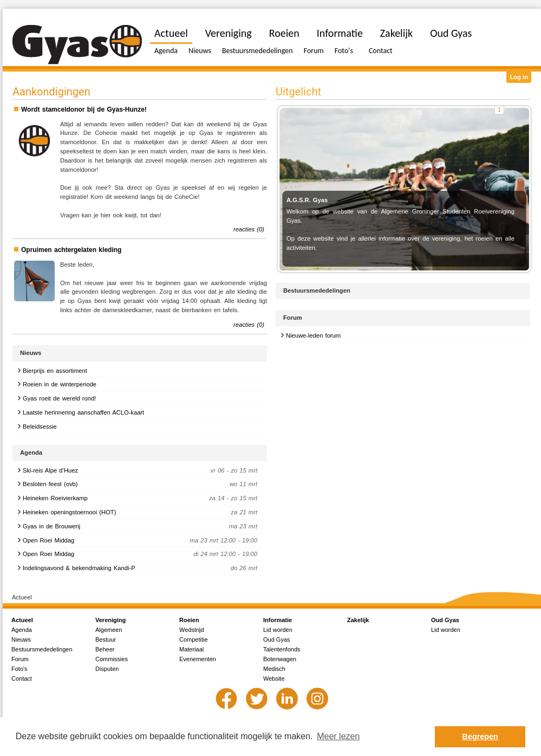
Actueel (171, 33)
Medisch (274, 669)
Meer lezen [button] (338, 736)
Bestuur (106, 639)
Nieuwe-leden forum (313, 335)
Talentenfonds (282, 649)
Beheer (105, 649)
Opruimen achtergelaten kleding (71, 250)
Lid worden (278, 630)
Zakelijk (396, 33)
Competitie (194, 639)
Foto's (344, 51)
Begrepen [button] (480, 736)
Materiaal (191, 649)
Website (274, 679)
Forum (314, 51)
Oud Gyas (451, 33)
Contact (381, 51)
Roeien (284, 33)
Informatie (340, 33)
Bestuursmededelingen (258, 51)
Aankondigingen (51, 92)
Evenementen (198, 659)
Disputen (107, 669)
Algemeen (109, 630)
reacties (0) (249, 229)
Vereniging (229, 33)
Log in (519, 77)
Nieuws (200, 51)
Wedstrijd (192, 630)
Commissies (112, 659)
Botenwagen (280, 659)
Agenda (166, 51)
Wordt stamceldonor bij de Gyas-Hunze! (84, 109)
